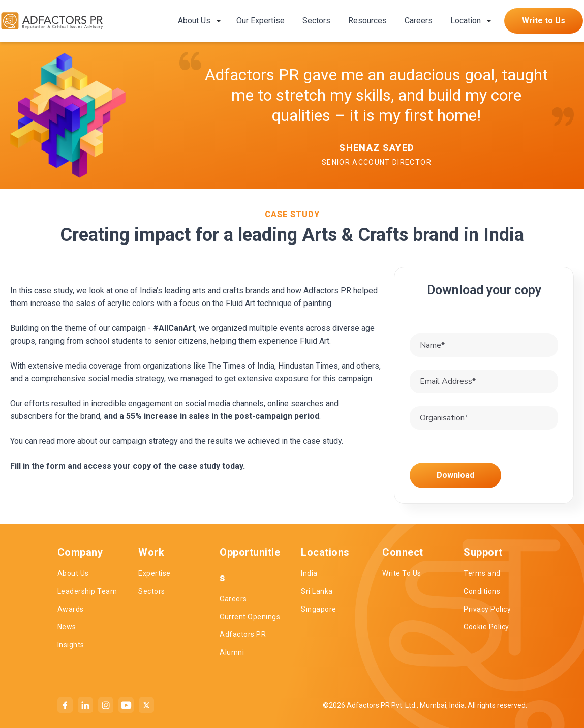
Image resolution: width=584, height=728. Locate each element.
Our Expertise (260, 21)
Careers (419, 21)
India (309, 573)
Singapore (319, 609)
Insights (71, 645)
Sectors (316, 21)
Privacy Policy (487, 609)
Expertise (155, 573)
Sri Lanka (317, 591)
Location (466, 21)
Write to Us (544, 21)
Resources (367, 21)
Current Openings (250, 617)
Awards (71, 609)
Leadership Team (87, 591)
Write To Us (402, 573)
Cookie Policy (486, 627)
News (67, 627)
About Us (194, 21)
